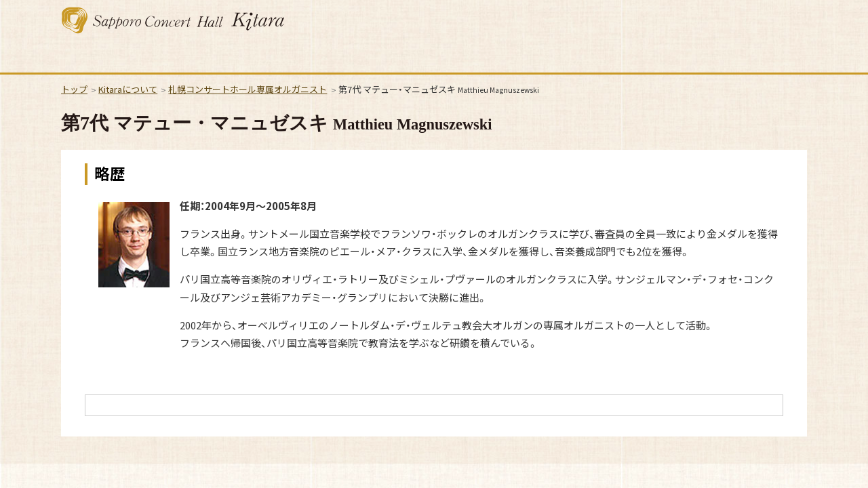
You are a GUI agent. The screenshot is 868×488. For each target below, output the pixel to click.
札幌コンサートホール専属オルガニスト (248, 89)
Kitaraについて (128, 89)
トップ (74, 89)
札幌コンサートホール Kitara (173, 20)
